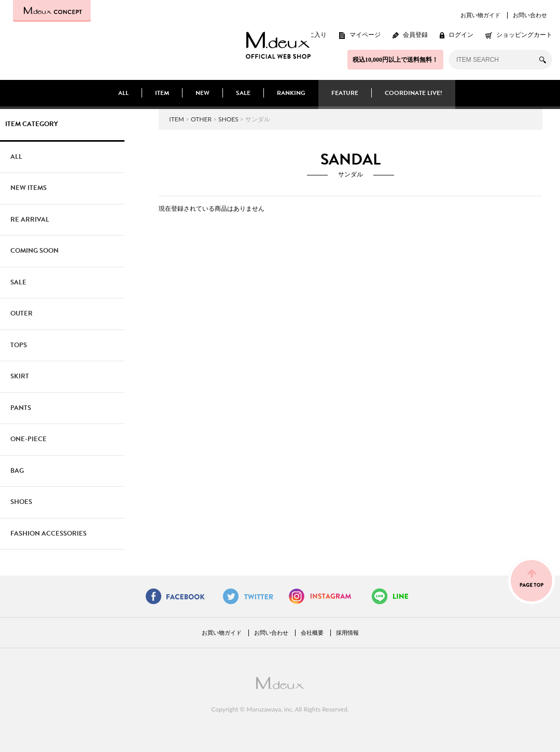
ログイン (461, 35)
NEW (202, 93)
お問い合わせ (530, 15)
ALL (123, 93)
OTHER (201, 119)
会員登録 (415, 35)
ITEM (162, 93)
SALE (243, 93)
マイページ (365, 35)
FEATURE (345, 93)
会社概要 (312, 633)
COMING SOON (34, 251)
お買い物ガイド (480, 15)
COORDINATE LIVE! (414, 93)
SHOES (228, 119)
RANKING (291, 93)
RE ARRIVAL (30, 220)
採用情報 (347, 633)
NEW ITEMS (29, 188)
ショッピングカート (524, 35)
